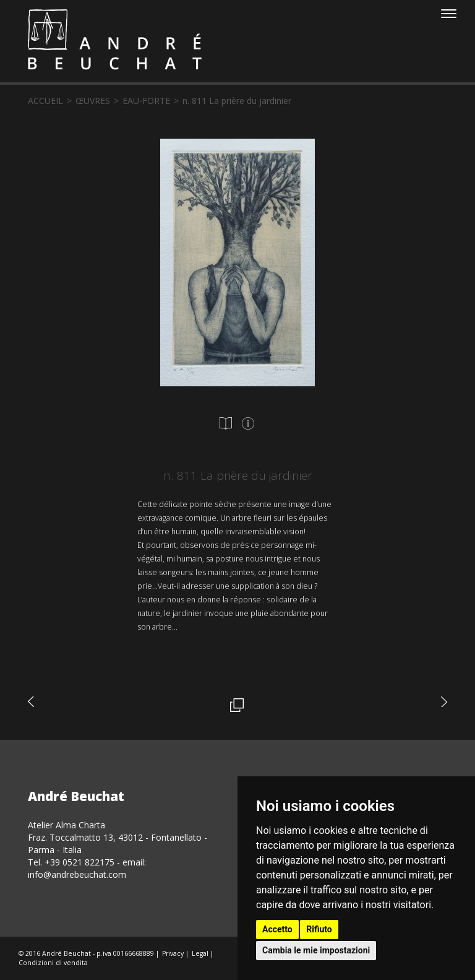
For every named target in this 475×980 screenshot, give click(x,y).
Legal (200, 953)
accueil (45, 101)
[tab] (226, 423)
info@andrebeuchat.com (77, 874)
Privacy (173, 953)
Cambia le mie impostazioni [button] (316, 950)
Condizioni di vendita (53, 963)
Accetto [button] (277, 929)
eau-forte (146, 101)
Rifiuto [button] (319, 929)
